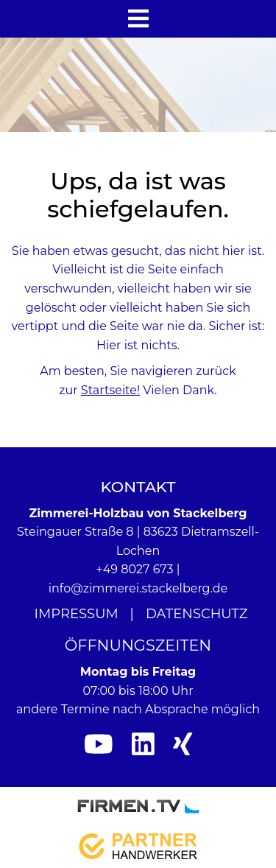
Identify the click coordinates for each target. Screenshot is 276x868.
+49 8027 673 (134, 569)
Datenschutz (197, 614)
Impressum (77, 614)
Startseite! (110, 390)
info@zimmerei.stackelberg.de (138, 588)
